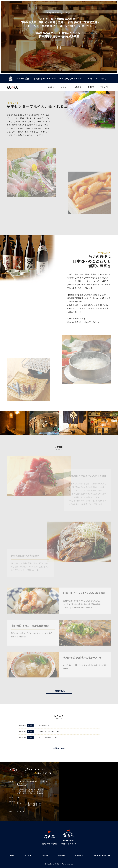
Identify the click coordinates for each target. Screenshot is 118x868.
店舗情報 (91, 87)
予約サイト (104, 87)
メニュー (64, 87)
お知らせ (78, 87)
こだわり (51, 87)
